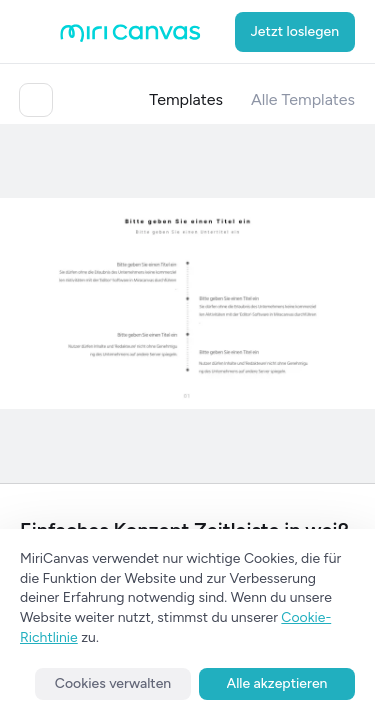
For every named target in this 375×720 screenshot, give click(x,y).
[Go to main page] (130, 37)
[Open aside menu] (40, 32)
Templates (186, 99)
